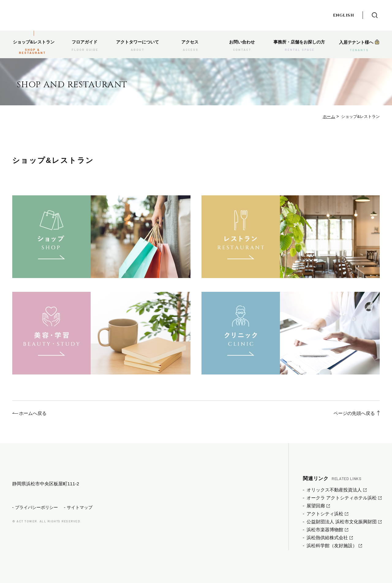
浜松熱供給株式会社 (327, 538)
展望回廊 (316, 506)
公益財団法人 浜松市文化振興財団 (342, 522)
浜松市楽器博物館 (325, 530)
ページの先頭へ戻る (354, 413)
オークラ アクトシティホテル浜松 (342, 498)
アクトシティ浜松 (325, 514)
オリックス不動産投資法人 (334, 490)
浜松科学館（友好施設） (332, 545)
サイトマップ (80, 517)
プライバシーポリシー (36, 517)
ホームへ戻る (33, 413)
